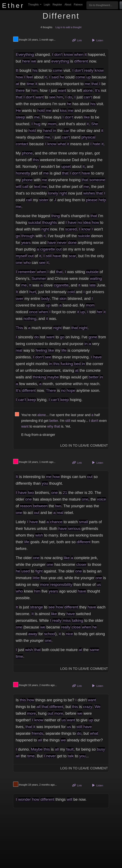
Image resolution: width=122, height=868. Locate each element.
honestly (23, 173)
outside (92, 272)
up (89, 77)
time (30, 84)
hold (41, 110)
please (92, 200)
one (19, 263)
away (33, 634)
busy (101, 749)
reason (26, 506)
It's (97, 90)
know (68, 54)
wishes (89, 193)
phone (27, 153)
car (66, 131)
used (26, 571)
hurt (33, 292)
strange (37, 607)
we (34, 61)
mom (52, 124)
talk (71, 756)
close (76, 627)
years (26, 242)
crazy (88, 707)
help (102, 200)
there (20, 90)
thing (56, 216)
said (55, 77)
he (62, 77)
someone (97, 180)
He (18, 110)
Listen (97, 40)
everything (60, 61)
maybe (53, 377)
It (30, 285)
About (68, 5)
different (81, 61)
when (79, 54)
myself (21, 256)
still (49, 256)
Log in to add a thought (68, 27)
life (64, 350)
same (94, 650)
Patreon (78, 5)
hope (71, 390)
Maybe (37, 749)
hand (47, 131)
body (45, 298)
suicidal (34, 222)
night (58, 328)
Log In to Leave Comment (84, 445)
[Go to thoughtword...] (102, 5)
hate (97, 144)
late (93, 285)
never (62, 242)
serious (74, 528)
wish (39, 535)
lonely (53, 193)
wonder (25, 799)
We (98, 707)
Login (47, 5)
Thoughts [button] (34, 5)
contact (22, 144)
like (87, 117)
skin (63, 298)
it (86, 54)
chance (56, 522)
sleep (20, 117)
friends (37, 733)
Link (78, 40)
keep (32, 400)
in (55, 131)
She (95, 124)
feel (30, 77)
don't (58, 54)
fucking (67, 364)
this (36, 160)
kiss (63, 110)
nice (69, 634)
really (89, 70)
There (51, 390)
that (95, 84)
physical (88, 137)
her (100, 312)
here (26, 61)
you (45, 483)
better (94, 377)
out (59, 249)
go (18, 236)
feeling (41, 350)
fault (70, 749)
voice (102, 499)
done (72, 242)
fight (39, 571)
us (99, 584)
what (62, 144)
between (40, 506)
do (70, 97)
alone (88, 90)
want (62, 90)
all (38, 707)
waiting (96, 278)
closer (81, 564)
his (35, 70)
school (50, 634)
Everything (25, 54)
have (86, 173)
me (87, 84)
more (45, 584)
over (20, 298)
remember (27, 272)
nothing (30, 319)
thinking (39, 377)
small (83, 522)
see (52, 97)
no (80, 222)
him (35, 90)
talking (78, 620)
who (27, 263)
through (28, 236)
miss (67, 620)
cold (71, 292)
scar (72, 256)
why (50, 426)
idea (87, 222)
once (33, 312)
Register (57, 5)
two (31, 493)
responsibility (61, 584)
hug (37, 124)
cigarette (48, 249)
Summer (39, 278)
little (36, 578)
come (58, 70)
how (19, 77)
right (63, 193)
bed (77, 364)
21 (65, 493)
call (25, 186)
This (19, 328)
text (37, 186)
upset (66, 166)
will (19, 186)
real (19, 350)
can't (88, 97)
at (17, 84)
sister (44, 200)
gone (93, 337)
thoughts (50, 222)
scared (71, 229)
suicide (84, 236)
